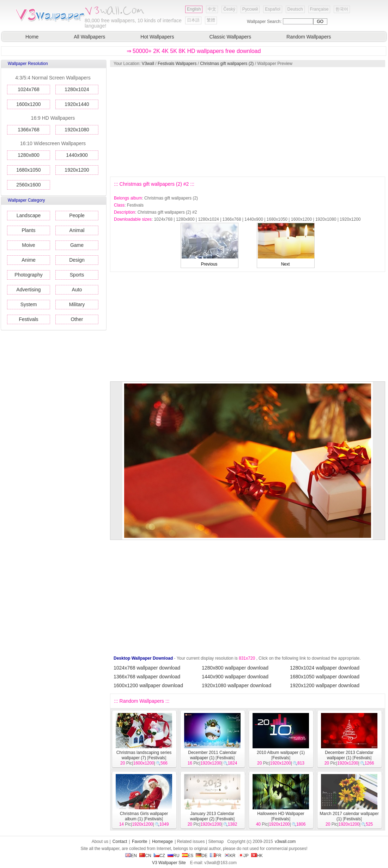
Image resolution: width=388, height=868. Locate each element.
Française (319, 9)
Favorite (140, 842)
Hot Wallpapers (157, 37)
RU (173, 856)
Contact (120, 842)
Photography (28, 275)
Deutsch (295, 9)
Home (32, 37)
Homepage (162, 842)
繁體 (211, 20)
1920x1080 (77, 130)
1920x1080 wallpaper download (237, 685)
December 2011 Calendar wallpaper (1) (212, 755)
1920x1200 (77, 170)
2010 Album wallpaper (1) (281, 753)
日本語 (193, 20)
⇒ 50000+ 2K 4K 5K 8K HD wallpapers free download (194, 51)
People (77, 215)
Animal (77, 230)
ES (188, 856)
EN (131, 856)
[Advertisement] (206, 122)
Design (77, 260)
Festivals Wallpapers (177, 64)
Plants (29, 230)
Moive (28, 245)
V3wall (148, 64)
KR (230, 856)
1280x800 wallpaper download (235, 668)
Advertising (28, 290)
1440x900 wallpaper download (235, 677)
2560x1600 (28, 185)
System (29, 304)
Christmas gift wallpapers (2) (227, 64)
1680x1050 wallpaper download (325, 677)
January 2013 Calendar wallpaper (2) (212, 816)
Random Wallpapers (309, 37)
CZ (159, 856)
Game (77, 245)
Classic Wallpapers (231, 37)
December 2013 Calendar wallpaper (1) (349, 755)
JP (243, 856)
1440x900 (77, 155)
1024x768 (29, 89)
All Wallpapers (89, 37)
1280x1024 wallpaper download (325, 668)
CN (145, 856)
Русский (250, 9)
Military (77, 304)
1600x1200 (28, 104)
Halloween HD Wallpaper (281, 814)
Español (272, 9)
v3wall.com (285, 842)
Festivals (28, 319)
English (194, 9)
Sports (77, 275)
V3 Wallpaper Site (169, 863)
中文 (212, 9)
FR (216, 856)
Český (229, 9)
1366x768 (29, 130)
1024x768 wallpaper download (147, 668)
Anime (29, 260)
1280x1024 (77, 89)
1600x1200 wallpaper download (148, 685)
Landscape (29, 215)
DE (202, 856)
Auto (77, 290)
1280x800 (29, 155)
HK (257, 856)
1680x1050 (28, 170)
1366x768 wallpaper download (147, 677)
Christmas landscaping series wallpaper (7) (144, 755)
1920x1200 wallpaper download (325, 685)
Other (77, 319)
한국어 (342, 9)
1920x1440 (77, 104)
